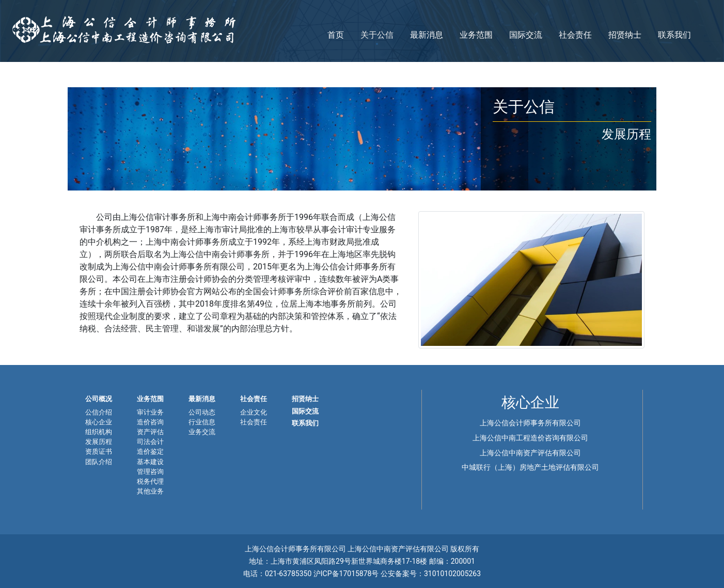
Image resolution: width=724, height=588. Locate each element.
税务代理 (150, 481)
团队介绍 (99, 462)
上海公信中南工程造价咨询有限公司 (530, 438)
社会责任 (575, 35)
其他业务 (150, 491)
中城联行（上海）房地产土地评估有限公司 (530, 467)
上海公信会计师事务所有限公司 (530, 423)
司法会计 (150, 442)
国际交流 (526, 35)
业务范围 (476, 35)
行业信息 (202, 422)
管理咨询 (150, 472)
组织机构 (99, 432)
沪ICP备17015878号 (347, 574)
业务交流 (202, 432)
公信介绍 (99, 412)
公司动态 (202, 412)
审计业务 (150, 412)
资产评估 (150, 432)
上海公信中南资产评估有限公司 (530, 453)
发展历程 (99, 442)
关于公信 (377, 35)
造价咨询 (150, 422)
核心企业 (99, 422)
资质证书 (99, 451)
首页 (336, 35)
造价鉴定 (150, 451)
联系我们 (674, 35)
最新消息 (427, 35)
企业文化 (254, 412)
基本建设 (150, 462)
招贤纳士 (625, 35)
